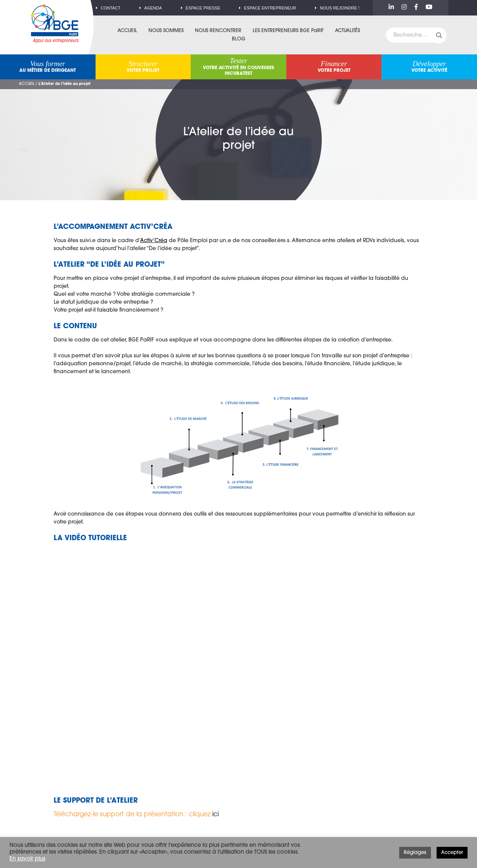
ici (215, 815)
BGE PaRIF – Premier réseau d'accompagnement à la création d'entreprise (55, 24)
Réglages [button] (415, 853)
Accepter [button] (452, 853)
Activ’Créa (154, 241)
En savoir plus (27, 859)
